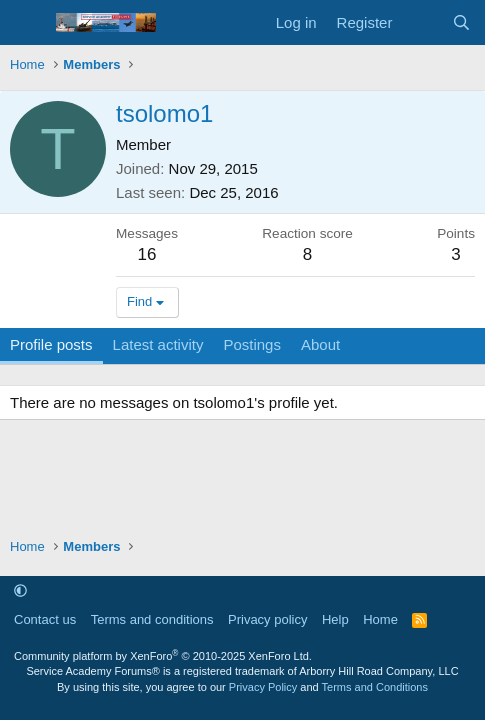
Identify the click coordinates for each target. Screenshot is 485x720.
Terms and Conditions (375, 687)
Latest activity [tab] (158, 344)
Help (335, 619)
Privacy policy (267, 619)
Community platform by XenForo (163, 656)
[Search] (461, 22)
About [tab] (320, 344)
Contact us (45, 619)
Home (380, 619)
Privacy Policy (263, 687)
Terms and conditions (152, 619)
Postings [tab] (252, 344)
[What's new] (421, 22)
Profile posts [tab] (51, 344)
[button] (20, 590)
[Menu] (27, 23)
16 (147, 254)
